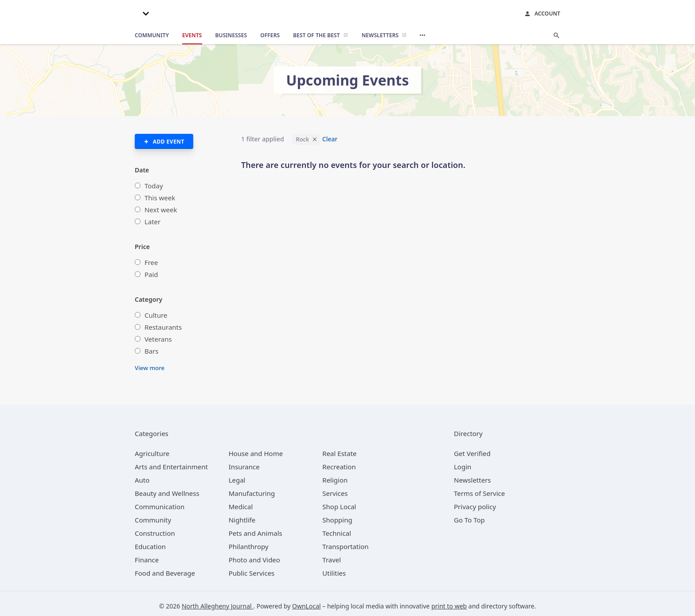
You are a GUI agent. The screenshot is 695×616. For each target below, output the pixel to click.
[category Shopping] (337, 520)
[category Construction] (155, 533)
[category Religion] (335, 480)
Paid (151, 274)
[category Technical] (337, 533)
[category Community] (153, 520)
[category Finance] (147, 560)
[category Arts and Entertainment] (171, 467)
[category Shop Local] (339, 507)
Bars (152, 351)
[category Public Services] (252, 573)
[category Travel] (332, 560)
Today (154, 186)
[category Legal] (237, 480)
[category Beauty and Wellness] (167, 493)
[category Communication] (160, 507)
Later (152, 222)
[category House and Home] (256, 453)
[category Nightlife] (242, 520)
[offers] (270, 35)
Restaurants (163, 327)
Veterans (158, 339)
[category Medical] (241, 507)
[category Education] (150, 546)
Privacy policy (475, 507)
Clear (330, 139)
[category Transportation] (345, 546)
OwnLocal (307, 606)
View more (150, 368)
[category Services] (335, 493)
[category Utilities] (334, 573)
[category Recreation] (339, 467)
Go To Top (469, 520)
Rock (302, 139)
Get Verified (472, 453)
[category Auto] (142, 480)
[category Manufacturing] (252, 493)
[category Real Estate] (339, 453)
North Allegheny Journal (217, 606)
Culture (156, 315)
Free (151, 262)
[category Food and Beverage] (165, 573)
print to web (449, 606)
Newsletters (472, 480)
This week (160, 198)
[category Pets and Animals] (256, 533)
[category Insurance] (244, 467)
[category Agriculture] (152, 453)
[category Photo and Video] (254, 560)
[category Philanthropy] (249, 546)
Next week (161, 210)
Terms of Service (479, 493)
